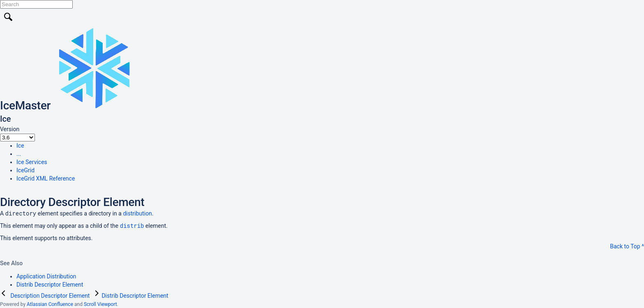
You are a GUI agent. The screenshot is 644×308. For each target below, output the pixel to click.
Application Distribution (46, 276)
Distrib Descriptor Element (50, 285)
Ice (20, 146)
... (19, 154)
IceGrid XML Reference (46, 178)
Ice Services (32, 162)
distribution (137, 213)
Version (10, 129)
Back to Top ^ (627, 246)
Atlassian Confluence (50, 304)
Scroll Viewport (100, 304)
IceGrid (25, 170)
